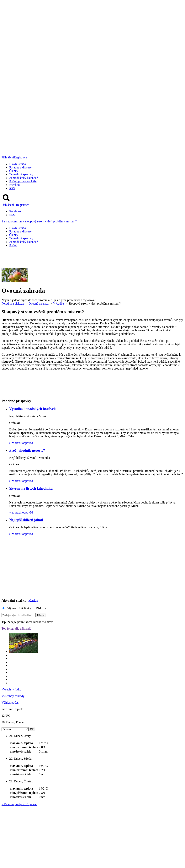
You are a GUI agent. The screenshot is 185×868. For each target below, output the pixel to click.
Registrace (20, 157)
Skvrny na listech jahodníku (31, 488)
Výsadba (59, 304)
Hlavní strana (18, 164)
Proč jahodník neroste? (27, 450)
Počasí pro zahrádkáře (23, 181)
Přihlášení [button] (8, 157)
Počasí (13, 245)
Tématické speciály (21, 174)
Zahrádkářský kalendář (23, 178)
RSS (12, 188)
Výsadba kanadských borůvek (32, 409)
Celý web (11, 608)
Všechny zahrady (13, 696)
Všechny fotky (11, 689)
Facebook (15, 185)
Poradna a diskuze (13, 304)
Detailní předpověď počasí (19, 804)
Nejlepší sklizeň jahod (26, 520)
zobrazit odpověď (21, 443)
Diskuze (41, 608)
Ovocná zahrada (39, 304)
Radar (33, 600)
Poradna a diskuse (20, 167)
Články (14, 171)
